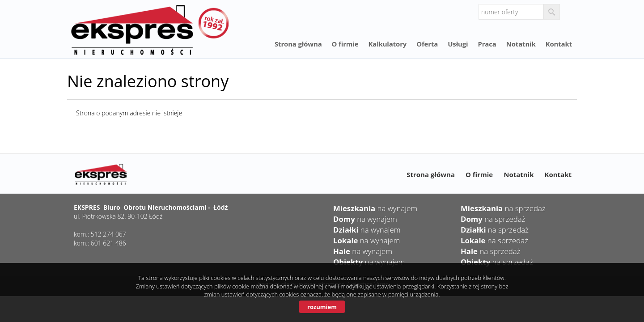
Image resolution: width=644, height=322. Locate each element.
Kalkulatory (387, 44)
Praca (487, 44)
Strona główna (298, 44)
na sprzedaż (503, 208)
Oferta (427, 44)
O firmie (345, 44)
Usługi (458, 44)
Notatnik (521, 44)
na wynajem (375, 208)
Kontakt (559, 44)
